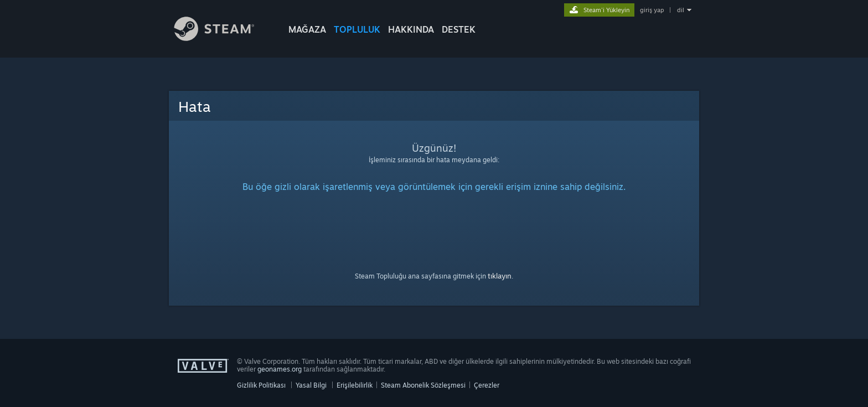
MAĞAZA (307, 29)
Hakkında (411, 29)
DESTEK (459, 29)
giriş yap (652, 10)
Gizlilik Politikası (261, 385)
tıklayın (500, 276)
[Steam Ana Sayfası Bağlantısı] (223, 38)
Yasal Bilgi (311, 385)
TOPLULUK (357, 29)
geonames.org (280, 369)
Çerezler (487, 385)
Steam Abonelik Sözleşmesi (423, 385)
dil (681, 10)
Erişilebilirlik (355, 385)
